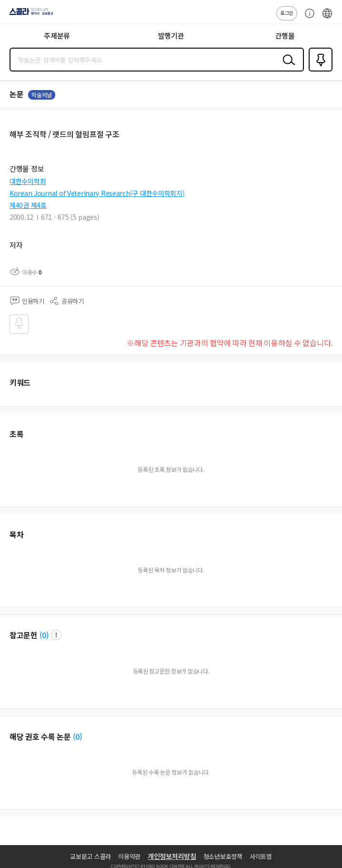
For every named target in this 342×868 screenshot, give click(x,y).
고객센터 (307, 18)
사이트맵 (261, 856)
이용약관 (129, 856)
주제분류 (57, 36)
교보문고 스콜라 (91, 856)
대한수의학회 (28, 181)
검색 (287, 67)
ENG (327, 18)
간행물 (285, 36)
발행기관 (171, 36)
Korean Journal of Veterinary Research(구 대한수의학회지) (97, 193)
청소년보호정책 (223, 856)
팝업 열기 (56, 635)
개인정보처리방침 (172, 856)
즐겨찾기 (319, 71)
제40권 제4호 (28, 205)
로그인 (287, 13)
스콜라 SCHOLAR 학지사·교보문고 (29, 15)
